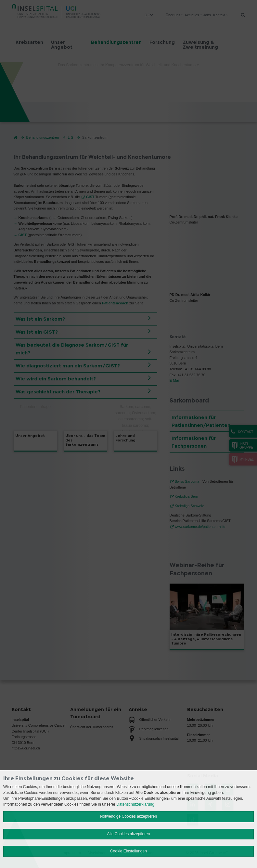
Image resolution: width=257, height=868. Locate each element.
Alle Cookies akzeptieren (128, 834)
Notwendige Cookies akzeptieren (128, 816)
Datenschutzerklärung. (136, 804)
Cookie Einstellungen (128, 851)
